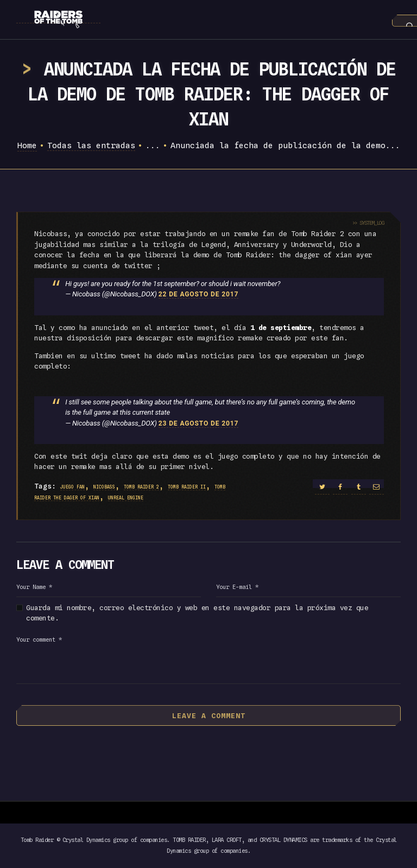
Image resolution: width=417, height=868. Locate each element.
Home (27, 145)
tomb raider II (187, 487)
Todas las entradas (91, 145)
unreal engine (126, 498)
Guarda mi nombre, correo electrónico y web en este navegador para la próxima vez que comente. (197, 613)
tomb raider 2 (141, 487)
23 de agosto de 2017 (199, 423)
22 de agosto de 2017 (199, 294)
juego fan (72, 487)
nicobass (104, 487)
